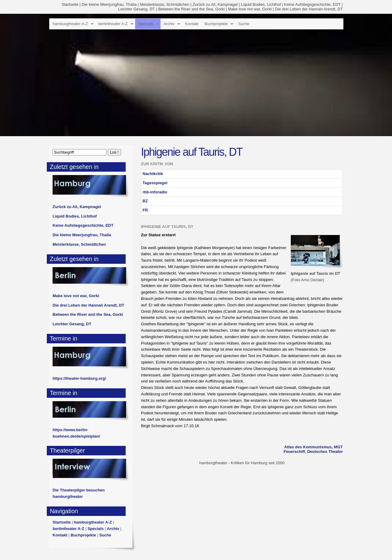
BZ (145, 201)
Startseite (70, 4)
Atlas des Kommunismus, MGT (314, 447)
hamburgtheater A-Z (70, 24)
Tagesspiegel (155, 183)
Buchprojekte (216, 24)
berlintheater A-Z (113, 24)
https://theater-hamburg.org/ (79, 378)
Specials (146, 24)
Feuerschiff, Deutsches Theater (313, 452)
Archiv (169, 24)
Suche (244, 24)
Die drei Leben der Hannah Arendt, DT (309, 9)
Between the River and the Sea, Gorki (191, 9)
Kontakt (192, 24)
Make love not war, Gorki (250, 9)
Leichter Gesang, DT (136, 9)
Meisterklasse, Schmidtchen (165, 4)
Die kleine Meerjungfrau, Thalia (109, 4)
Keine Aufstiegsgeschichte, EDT (312, 4)
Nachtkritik (153, 174)
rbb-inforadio (155, 192)
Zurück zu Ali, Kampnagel (215, 4)
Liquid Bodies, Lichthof (261, 4)
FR (145, 210)
